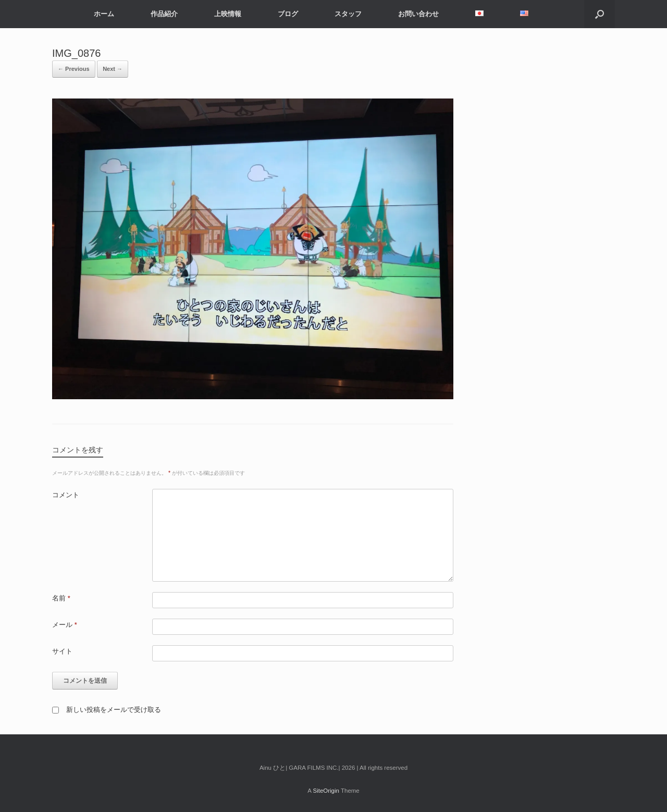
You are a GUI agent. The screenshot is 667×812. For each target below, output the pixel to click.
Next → (113, 69)
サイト (62, 651)
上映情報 (228, 14)
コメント (66, 495)
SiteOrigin (326, 791)
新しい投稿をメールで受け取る (114, 710)
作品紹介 (164, 14)
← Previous (74, 69)
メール (65, 625)
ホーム (104, 14)
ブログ (288, 14)
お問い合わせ (418, 14)
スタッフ (348, 14)
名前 (61, 598)
